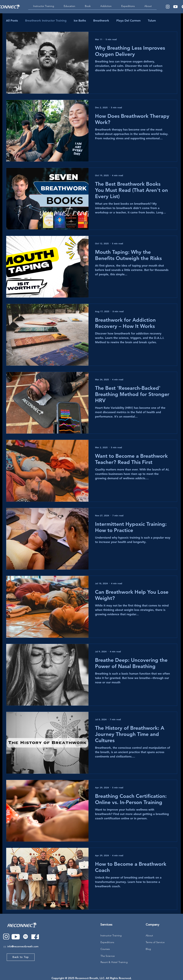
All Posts (12, 21)
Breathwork (101, 21)
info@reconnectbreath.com (23, 946)
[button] (70, 7)
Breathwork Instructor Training (46, 21)
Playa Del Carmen (128, 21)
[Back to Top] (21, 957)
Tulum (152, 21)
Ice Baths (80, 21)
